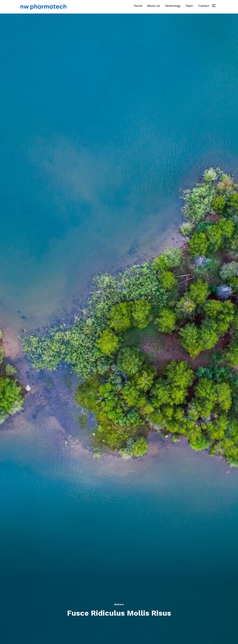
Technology (173, 6)
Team (189, 6)
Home (138, 6)
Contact (204, 6)
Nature (119, 604)
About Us (153, 6)
